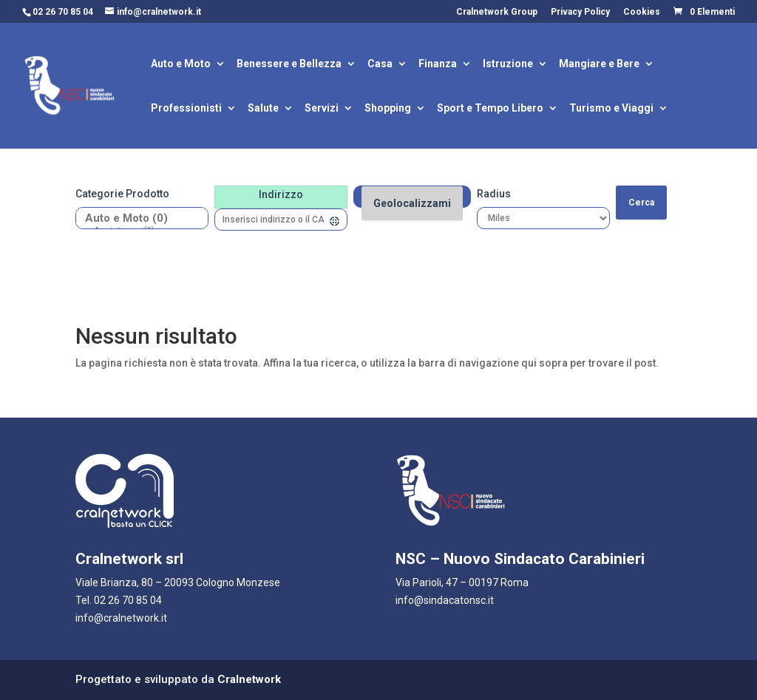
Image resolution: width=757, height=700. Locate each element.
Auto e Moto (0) (136, 218)
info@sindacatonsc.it (445, 600)
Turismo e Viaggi (611, 109)
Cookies (642, 12)
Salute (263, 109)
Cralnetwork (249, 679)
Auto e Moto (181, 65)
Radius (494, 194)
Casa (380, 65)
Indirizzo (281, 194)
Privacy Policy (580, 12)
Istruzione (508, 65)
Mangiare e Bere (599, 65)
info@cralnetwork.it (121, 618)
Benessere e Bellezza (289, 65)
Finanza (438, 65)
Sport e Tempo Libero (490, 109)
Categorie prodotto (122, 194)
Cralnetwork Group (497, 12)
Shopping (388, 109)
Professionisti (186, 109)
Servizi (322, 109)
